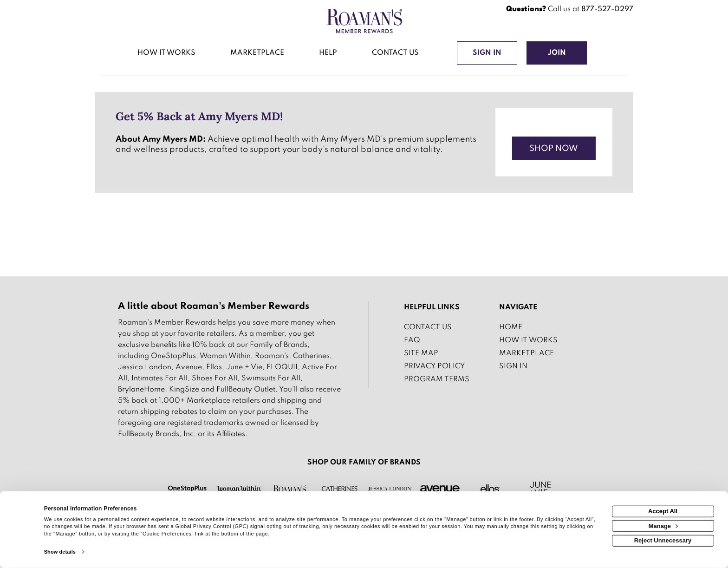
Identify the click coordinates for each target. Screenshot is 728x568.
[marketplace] (257, 54)
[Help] (328, 54)
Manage (663, 526)
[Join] (557, 53)
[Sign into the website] (487, 53)
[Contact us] (395, 54)
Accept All (663, 511)
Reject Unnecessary (663, 540)
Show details (60, 552)
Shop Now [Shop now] (554, 149)
